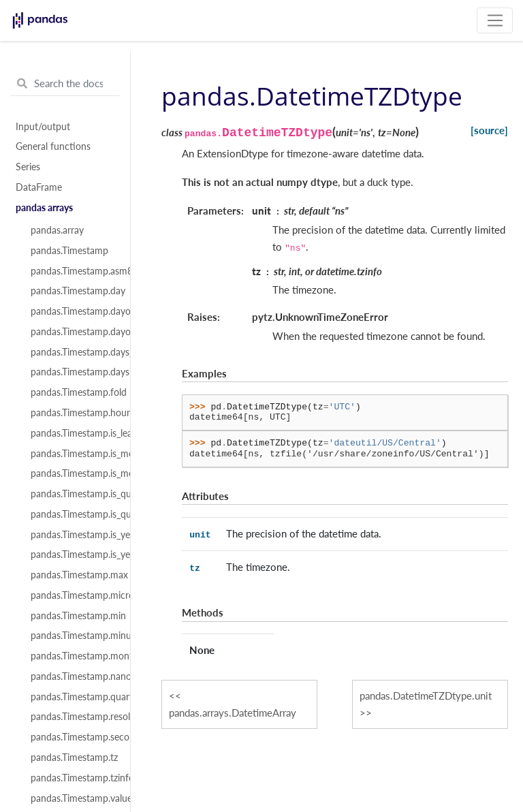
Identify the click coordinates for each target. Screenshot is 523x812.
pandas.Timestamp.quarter (73, 697)
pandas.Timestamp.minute (73, 636)
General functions (53, 146)
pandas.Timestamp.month (73, 656)
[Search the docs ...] (65, 84)
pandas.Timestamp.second (73, 737)
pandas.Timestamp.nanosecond (73, 676)
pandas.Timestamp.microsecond (73, 595)
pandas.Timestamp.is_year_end (73, 535)
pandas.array (57, 230)
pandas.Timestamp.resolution (73, 717)
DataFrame (39, 187)
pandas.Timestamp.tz (73, 758)
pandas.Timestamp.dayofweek (73, 311)
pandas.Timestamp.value (73, 798)
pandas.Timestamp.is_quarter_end (73, 494)
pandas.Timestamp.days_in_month (73, 352)
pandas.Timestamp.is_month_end (73, 454)
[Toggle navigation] (495, 20)
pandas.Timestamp (69, 251)
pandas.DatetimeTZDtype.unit (426, 696)
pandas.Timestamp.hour (73, 413)
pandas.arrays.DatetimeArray (233, 713)
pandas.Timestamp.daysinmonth (73, 372)
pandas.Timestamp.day (73, 291)
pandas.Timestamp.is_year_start (73, 555)
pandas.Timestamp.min (73, 616)
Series (28, 167)
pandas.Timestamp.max (73, 575)
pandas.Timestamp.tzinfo (73, 778)
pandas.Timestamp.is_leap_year (73, 433)
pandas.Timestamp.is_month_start (73, 473)
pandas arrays (44, 208)
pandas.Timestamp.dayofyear (73, 332)
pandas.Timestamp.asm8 (73, 271)
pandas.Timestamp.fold (73, 392)
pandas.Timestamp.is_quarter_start (73, 514)
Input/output (43, 127)
